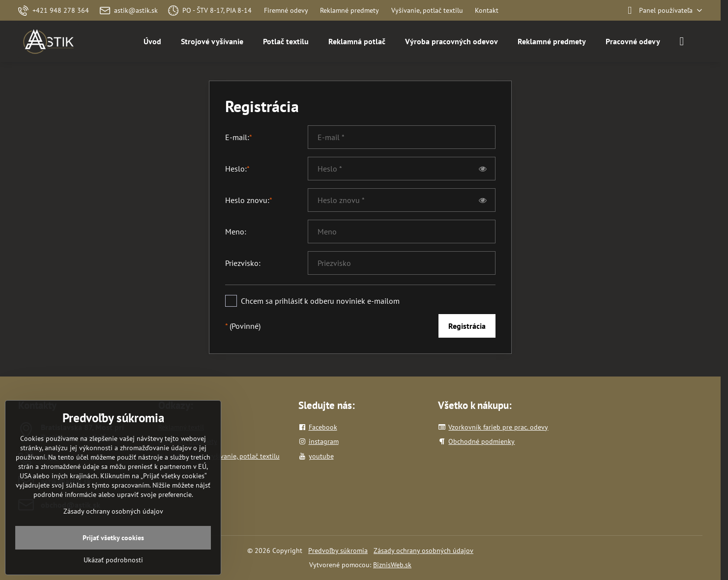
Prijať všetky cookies (113, 538)
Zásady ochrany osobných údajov (423, 551)
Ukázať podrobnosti (113, 560)
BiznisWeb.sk (392, 565)
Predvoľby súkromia (338, 551)
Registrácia (467, 326)
